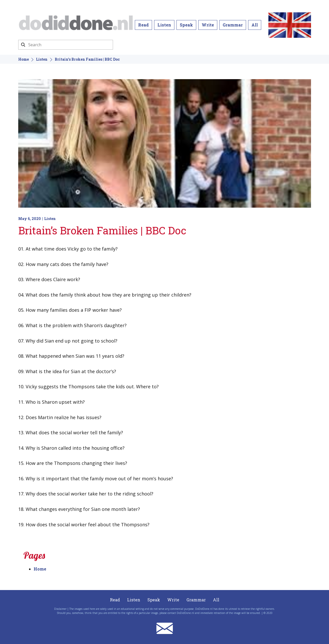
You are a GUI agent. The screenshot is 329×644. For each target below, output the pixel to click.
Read (143, 25)
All (255, 25)
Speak (186, 25)
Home (23, 59)
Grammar (233, 25)
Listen (164, 25)
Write (208, 25)
